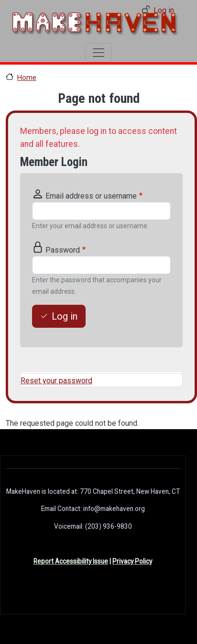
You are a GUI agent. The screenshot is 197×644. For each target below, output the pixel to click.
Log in (164, 10)
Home (27, 78)
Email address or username (91, 196)
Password (63, 250)
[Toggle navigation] (98, 53)
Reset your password (56, 381)
